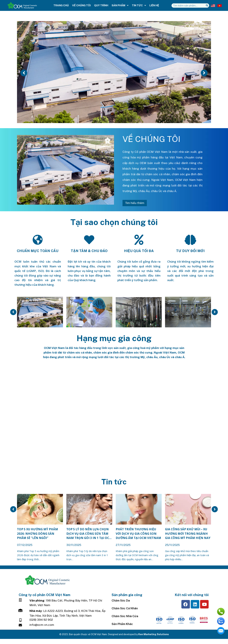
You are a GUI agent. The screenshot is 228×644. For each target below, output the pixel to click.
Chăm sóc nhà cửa (125, 616)
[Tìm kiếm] (207, 6)
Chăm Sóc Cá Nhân (125, 608)
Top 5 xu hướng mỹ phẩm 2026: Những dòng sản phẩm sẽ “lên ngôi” (38, 534)
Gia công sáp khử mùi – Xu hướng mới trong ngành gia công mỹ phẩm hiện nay (188, 534)
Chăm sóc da (121, 600)
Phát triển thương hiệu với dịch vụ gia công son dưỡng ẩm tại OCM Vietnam (138, 534)
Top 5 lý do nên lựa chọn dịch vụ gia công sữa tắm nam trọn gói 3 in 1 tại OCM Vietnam (89, 534)
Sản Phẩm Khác (122, 624)
